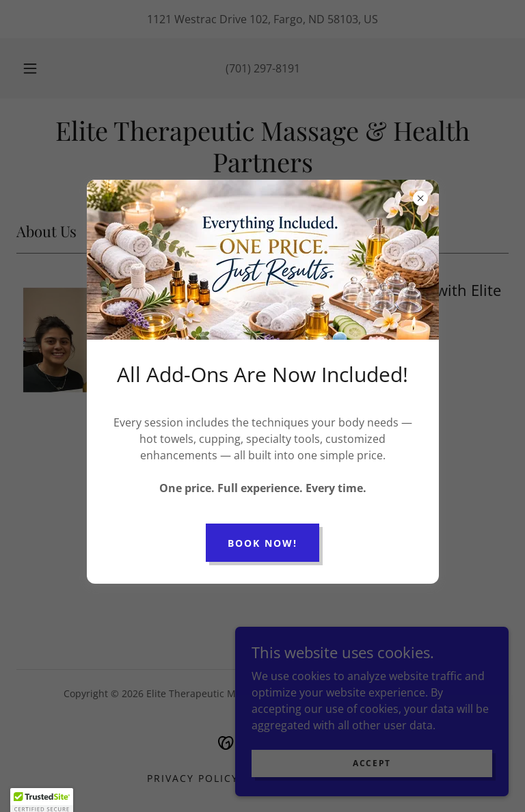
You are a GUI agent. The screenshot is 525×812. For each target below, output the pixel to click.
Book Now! (262, 543)
